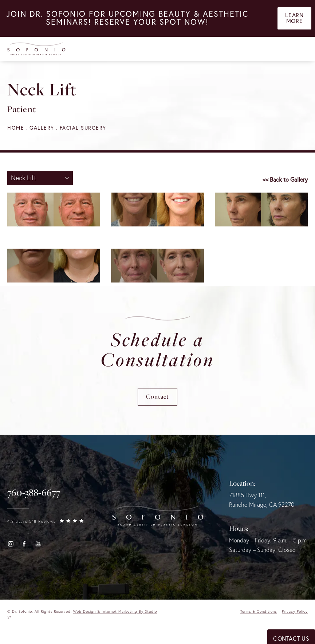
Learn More (294, 19)
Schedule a (157, 350)
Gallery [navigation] (42, 128)
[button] (11, 544)
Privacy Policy (295, 612)
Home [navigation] (16, 128)
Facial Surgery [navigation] (83, 128)
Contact (157, 397)
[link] (34, 493)
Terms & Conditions (259, 612)
